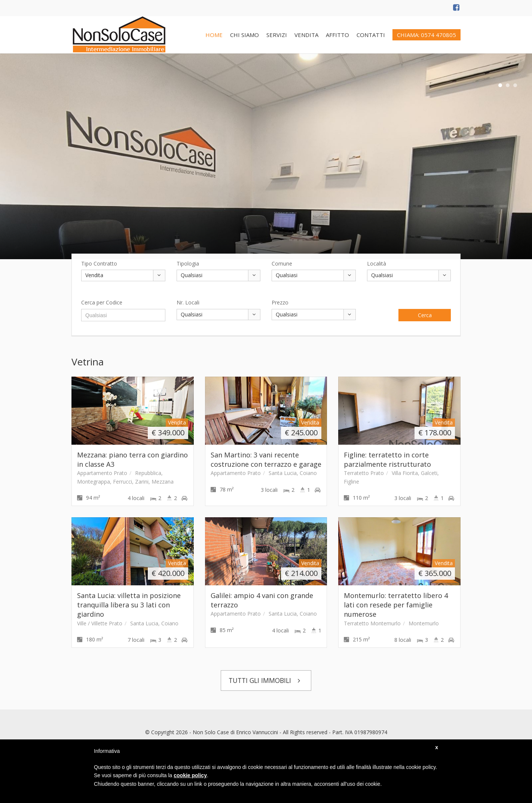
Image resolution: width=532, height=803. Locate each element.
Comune (282, 263)
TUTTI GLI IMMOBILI (266, 680)
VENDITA (306, 35)
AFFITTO (337, 35)
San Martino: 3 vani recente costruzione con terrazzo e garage (266, 459)
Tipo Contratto (99, 263)
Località (377, 263)
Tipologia (188, 263)
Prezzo (280, 302)
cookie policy (190, 775)
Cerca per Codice (102, 302)
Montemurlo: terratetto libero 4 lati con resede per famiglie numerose (396, 605)
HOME (214, 35)
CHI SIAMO (244, 35)
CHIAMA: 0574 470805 (426, 35)
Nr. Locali (188, 302)
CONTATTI (371, 35)
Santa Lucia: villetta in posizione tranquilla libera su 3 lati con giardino (129, 605)
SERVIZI (277, 35)
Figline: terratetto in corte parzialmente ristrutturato (387, 459)
